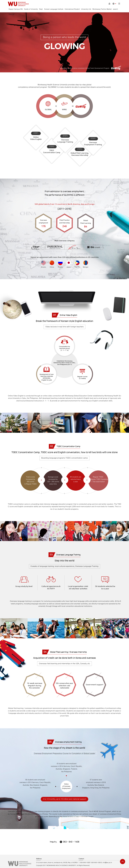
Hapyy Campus (18, 4)
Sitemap (119, 4)
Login (109, 4)
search (115, 9)
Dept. (41, 9)
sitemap (11, 14)
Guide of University (31, 9)
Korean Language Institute (54, 9)
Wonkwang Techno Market (102, 9)
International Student (72, 9)
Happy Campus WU (16, 9)
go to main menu (0, 0)
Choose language (114, 4)
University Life (86, 9)
